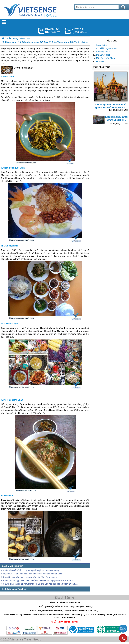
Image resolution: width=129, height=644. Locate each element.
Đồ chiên (100, 61)
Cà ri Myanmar (103, 52)
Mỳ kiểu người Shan (106, 58)
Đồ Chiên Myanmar (17, 70)
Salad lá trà (102, 45)
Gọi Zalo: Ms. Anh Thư (41, 31)
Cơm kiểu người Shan (106, 48)
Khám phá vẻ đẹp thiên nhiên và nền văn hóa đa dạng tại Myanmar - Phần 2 (38, 580)
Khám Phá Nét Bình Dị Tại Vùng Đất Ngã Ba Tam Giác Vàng (31, 570)
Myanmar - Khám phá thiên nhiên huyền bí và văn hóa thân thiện (33, 574)
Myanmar (75, 52)
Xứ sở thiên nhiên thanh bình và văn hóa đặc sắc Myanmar (30, 577)
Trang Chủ (37, 10)
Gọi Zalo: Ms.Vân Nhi (68, 31)
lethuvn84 (46, 32)
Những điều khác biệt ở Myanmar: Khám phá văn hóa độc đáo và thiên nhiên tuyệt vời (41, 584)
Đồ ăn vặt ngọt (103, 55)
